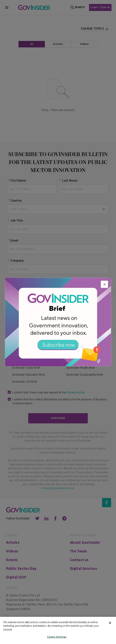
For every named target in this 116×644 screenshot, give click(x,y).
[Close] (105, 284)
